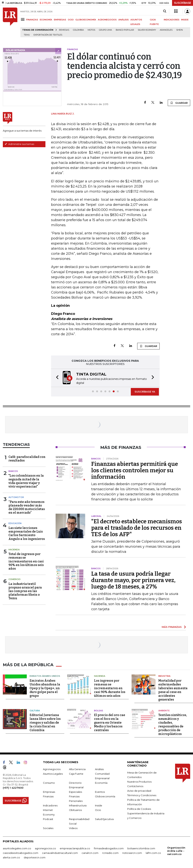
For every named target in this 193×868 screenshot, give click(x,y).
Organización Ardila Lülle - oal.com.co (176, 850)
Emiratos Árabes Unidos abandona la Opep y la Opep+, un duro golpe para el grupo (45, 688)
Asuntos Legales (53, 773)
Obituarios (75, 810)
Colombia (78, 30)
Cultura (35, 710)
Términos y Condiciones (142, 795)
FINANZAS (32, 20)
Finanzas (48, 796)
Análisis (99, 769)
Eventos (100, 791)
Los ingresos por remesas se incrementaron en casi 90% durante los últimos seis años (110, 688)
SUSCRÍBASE (183, 3)
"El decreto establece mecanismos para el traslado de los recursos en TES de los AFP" (137, 528)
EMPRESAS (60, 20)
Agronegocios (52, 769)
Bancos (13, 471)
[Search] (165, 11)
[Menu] (23, 19)
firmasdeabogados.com (109, 848)
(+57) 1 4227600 (13, 787)
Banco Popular (125, 30)
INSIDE (185, 20)
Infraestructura (78, 805)
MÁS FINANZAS (172, 627)
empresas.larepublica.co (75, 848)
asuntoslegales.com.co (17, 848)
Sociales (48, 828)
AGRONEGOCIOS (107, 20)
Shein (180, 30)
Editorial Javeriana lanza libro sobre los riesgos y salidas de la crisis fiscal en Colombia (45, 722)
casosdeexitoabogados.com (21, 853)
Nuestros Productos (139, 781)
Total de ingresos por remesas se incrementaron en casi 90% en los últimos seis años (26, 561)
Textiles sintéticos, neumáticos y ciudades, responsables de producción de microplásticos (173, 724)
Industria (164, 676)
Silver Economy (147, 30)
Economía (101, 782)
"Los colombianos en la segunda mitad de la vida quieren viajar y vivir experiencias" (26, 481)
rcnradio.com (110, 853)
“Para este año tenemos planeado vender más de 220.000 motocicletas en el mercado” (27, 507)
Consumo (49, 782)
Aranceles (166, 30)
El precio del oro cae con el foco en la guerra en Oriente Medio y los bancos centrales (110, 722)
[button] (56, 378)
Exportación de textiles (48, 35)
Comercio (15, 579)
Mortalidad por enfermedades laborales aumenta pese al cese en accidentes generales (173, 690)
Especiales (75, 791)
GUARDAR (179, 103)
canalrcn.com (90, 853)
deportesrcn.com (35, 857)
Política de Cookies (139, 808)
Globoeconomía (105, 796)
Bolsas (99, 710)
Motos (91, 30)
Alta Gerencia (77, 769)
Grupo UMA (105, 30)
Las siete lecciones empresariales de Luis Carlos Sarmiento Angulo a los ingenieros (27, 533)
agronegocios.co (45, 848)
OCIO (71, 20)
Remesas (64, 30)
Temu (27, 35)
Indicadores (50, 805)
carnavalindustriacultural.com (60, 853)
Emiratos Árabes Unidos (45, 676)
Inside (99, 805)
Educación (15, 523)
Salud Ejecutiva (104, 819)
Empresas (49, 791)
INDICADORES (172, 20)
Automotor (16, 497)
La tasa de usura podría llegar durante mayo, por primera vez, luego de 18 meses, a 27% (133, 580)
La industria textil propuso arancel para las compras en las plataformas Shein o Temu (25, 591)
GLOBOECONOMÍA (86, 20)
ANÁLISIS (124, 20)
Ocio (98, 810)
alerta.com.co (11, 857)
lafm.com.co (153, 853)
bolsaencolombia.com (141, 848)
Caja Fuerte (76, 773)
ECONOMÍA (46, 20)
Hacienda (14, 550)
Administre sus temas (19, 144)
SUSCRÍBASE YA (145, 392)
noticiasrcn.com (132, 853)
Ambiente (164, 710)
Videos (73, 828)
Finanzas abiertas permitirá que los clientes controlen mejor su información (135, 470)
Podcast (48, 819)
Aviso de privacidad (139, 790)
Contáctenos (135, 786)
